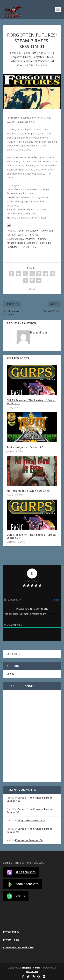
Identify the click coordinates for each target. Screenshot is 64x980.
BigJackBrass (29, 53)
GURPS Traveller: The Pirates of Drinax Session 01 (31, 402)
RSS (34, 247)
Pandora (30, 243)
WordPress (32, 971)
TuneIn (25, 247)
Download (47, 231)
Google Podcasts (23, 884)
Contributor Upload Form (18, 947)
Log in (10, 674)
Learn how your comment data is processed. (31, 615)
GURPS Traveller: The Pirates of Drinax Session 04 (31, 536)
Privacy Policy (11, 932)
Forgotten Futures (21, 57)
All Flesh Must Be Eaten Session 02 (28, 491)
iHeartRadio (44, 243)
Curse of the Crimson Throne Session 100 (30, 799)
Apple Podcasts (27, 239)
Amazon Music (15, 243)
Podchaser (13, 247)
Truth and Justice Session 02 (25, 447)
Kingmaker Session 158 (29, 840)
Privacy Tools (11, 940)
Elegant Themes (31, 968)
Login (57, 600)
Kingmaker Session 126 (31, 820)
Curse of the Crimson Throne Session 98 (30, 830)
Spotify (42, 239)
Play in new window (28, 231)
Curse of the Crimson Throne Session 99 (30, 811)
